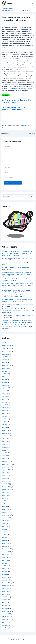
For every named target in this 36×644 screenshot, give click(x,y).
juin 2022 (5, 360)
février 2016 (5, 509)
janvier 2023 (5, 354)
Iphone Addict (11, 125)
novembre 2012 (6, 614)
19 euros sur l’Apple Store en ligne (16, 88)
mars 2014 (5, 574)
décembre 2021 (6, 365)
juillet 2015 (5, 529)
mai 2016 (5, 504)
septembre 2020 (7, 388)
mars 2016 (5, 507)
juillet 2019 (5, 416)
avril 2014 (5, 572)
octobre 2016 (6, 492)
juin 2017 (5, 478)
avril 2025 (5, 343)
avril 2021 (5, 380)
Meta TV (11, 3)
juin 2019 (5, 419)
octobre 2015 (6, 521)
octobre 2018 (6, 439)
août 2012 (5, 622)
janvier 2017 (5, 484)
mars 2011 (5, 628)
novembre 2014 (6, 552)
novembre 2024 (6, 346)
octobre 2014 (6, 555)
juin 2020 (5, 396)
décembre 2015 (6, 515)
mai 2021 (5, 377)
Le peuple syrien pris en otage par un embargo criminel (17, 316)
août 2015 (5, 526)
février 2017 (5, 481)
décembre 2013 (6, 583)
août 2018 (5, 442)
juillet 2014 (5, 563)
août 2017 (5, 473)
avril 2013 (5, 605)
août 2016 (5, 498)
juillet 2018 (5, 445)
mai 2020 (5, 399)
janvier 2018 (5, 461)
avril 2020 (5, 402)
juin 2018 (5, 447)
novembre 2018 (6, 436)
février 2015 (5, 543)
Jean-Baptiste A (22, 125)
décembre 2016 (6, 487)
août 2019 (5, 413)
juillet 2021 (5, 371)
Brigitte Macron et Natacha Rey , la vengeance (15, 267)
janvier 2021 (5, 385)
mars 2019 (5, 428)
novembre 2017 (6, 467)
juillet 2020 (5, 394)
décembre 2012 (6, 611)
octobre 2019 (6, 408)
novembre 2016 (6, 490)
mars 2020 (5, 405)
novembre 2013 (6, 586)
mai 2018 (5, 450)
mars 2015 (5, 540)
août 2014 (5, 560)
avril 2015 (5, 538)
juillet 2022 (5, 357)
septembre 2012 (7, 620)
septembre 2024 (7, 348)
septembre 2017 (7, 470)
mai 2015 (5, 535)
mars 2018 (5, 456)
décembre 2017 (6, 464)
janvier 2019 (5, 433)
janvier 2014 (5, 580)
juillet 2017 (5, 476)
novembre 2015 (6, 518)
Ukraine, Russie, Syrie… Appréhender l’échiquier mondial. (18, 304)
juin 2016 (5, 501)
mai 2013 (5, 603)
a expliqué (26, 29)
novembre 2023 (6, 351)
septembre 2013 (7, 591)
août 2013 (5, 594)
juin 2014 (5, 566)
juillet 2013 (5, 597)
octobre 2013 (6, 588)
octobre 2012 (6, 617)
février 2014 (5, 577)
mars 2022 (5, 363)
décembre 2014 (6, 549)
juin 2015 (5, 532)
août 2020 (5, 391)
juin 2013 (5, 600)
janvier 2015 (5, 546)
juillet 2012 (5, 625)
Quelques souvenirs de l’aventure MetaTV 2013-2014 (17, 258)
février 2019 (5, 430)
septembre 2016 (7, 495)
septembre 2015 (7, 524)
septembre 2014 (7, 557)
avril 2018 (5, 453)
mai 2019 (5, 422)
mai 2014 (5, 569)
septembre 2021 (7, 368)
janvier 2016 (5, 512)
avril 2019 (5, 425)
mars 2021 (5, 382)
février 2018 (5, 459)
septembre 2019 (7, 411)
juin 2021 (5, 374)
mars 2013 (5, 608)
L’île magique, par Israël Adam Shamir (13, 263)
